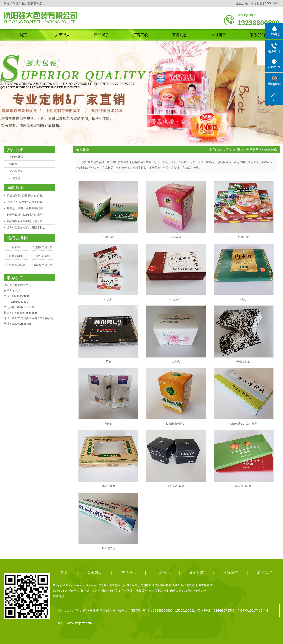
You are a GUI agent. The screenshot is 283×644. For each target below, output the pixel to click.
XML (276, 3)
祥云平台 (74, 591)
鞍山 (191, 591)
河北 (166, 591)
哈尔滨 (183, 591)
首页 (23, 35)
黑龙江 (159, 591)
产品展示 (101, 35)
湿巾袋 (14, 164)
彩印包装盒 (109, 548)
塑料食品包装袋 (43, 265)
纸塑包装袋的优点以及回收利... (26, 228)
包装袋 (16, 247)
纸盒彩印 (176, 299)
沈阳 (139, 591)
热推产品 (112, 591)
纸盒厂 (109, 299)
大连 (203, 591)
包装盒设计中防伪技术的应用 (25, 215)
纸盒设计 (176, 237)
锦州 (197, 591)
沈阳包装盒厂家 (176, 424)
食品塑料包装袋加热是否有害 (25, 221)
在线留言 (219, 35)
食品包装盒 (109, 486)
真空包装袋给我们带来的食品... (26, 195)
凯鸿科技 (100, 591)
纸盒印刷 (109, 237)
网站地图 (256, 3)
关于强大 (62, 35)
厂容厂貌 (140, 35)
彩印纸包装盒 (243, 486)
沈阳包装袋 (43, 256)
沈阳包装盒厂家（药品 (243, 424)
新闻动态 (180, 35)
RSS (268, 3)
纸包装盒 (15, 178)
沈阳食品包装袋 (43, 247)
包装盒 (109, 424)
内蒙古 (174, 591)
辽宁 (145, 591)
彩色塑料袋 (16, 256)
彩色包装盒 (243, 362)
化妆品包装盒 (176, 486)
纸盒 (243, 299)
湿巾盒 (176, 362)
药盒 (109, 362)
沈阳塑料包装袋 (16, 265)
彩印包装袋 (16, 157)
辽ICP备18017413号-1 (252, 610)
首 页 (237, 150)
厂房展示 (163, 573)
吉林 (151, 591)
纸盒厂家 (243, 237)
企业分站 (242, 3)
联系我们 (258, 35)
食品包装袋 (16, 171)
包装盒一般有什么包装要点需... (26, 208)
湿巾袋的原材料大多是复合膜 (25, 202)
